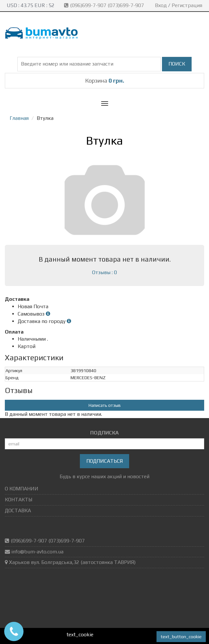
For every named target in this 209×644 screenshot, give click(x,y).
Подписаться (104, 461)
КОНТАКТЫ (19, 500)
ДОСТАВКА (18, 510)
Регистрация (187, 5)
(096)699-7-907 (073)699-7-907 (105, 5)
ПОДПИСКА (104, 433)
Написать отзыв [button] (105, 405)
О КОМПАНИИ (22, 489)
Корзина (105, 80)
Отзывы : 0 (104, 272)
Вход (161, 5)
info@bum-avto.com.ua (37, 552)
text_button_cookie (181, 637)
